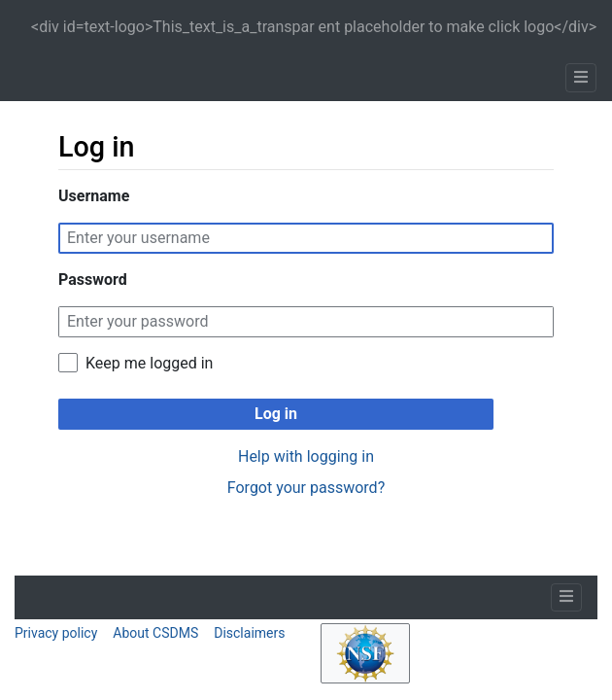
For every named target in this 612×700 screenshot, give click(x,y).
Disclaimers (249, 633)
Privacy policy (56, 633)
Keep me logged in (149, 363)
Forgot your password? (306, 488)
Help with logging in (306, 456)
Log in (276, 414)
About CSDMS (155, 633)
